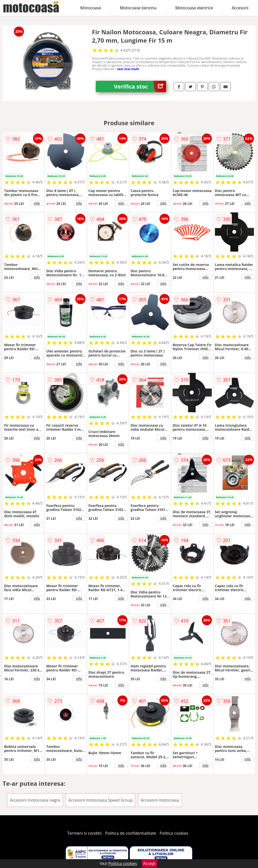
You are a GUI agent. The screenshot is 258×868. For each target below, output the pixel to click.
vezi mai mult (128, 69)
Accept (149, 863)
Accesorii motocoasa (160, 800)
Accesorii (240, 8)
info (37, 203)
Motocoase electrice (194, 8)
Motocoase (91, 8)
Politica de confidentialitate (131, 833)
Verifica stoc (140, 86)
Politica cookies (174, 833)
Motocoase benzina (138, 8)
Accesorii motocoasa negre (35, 800)
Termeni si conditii (85, 833)
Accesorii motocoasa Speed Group (100, 800)
